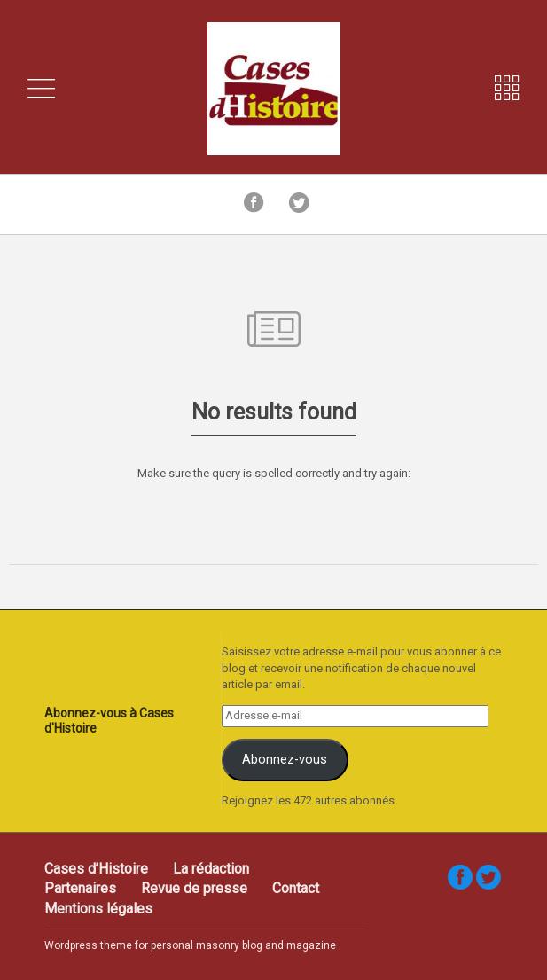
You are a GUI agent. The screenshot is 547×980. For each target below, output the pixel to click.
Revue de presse (194, 888)
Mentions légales (98, 909)
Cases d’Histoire (96, 869)
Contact (296, 888)
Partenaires (80, 888)
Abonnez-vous (285, 759)
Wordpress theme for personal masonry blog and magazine (190, 945)
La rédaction (211, 869)
